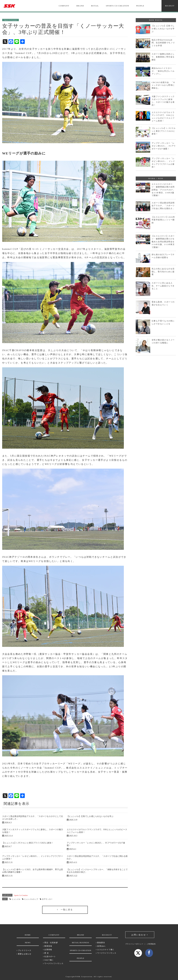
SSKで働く (48, 960)
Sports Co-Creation (21, 895)
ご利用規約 (151, 944)
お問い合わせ (140, 935)
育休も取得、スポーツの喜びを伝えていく (163, 303)
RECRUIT (170, 6)
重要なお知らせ (24, 954)
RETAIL (95, 6)
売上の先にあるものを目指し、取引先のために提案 (163, 272)
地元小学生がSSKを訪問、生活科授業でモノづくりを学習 (163, 43)
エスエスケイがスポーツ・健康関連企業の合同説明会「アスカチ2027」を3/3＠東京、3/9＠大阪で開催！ (163, 190)
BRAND (80, 6)
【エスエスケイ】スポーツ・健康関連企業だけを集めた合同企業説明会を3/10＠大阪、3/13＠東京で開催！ (163, 242)
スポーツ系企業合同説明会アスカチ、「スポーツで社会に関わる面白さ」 (163, 206)
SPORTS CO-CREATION (117, 6)
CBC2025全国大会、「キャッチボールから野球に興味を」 (163, 85)
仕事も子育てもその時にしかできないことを (163, 322)
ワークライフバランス (53, 963)
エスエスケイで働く (105, 950)
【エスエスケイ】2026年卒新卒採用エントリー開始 (163, 220)
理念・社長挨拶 (50, 943)
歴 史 (46, 953)
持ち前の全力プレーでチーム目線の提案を (163, 256)
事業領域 (48, 946)
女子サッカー (47, 899)
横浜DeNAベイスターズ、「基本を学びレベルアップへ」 (163, 71)
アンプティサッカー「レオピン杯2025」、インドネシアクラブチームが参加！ (163, 163)
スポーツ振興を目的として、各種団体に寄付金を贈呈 (163, 57)
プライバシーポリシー (134, 944)
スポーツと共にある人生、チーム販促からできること (163, 286)
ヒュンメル (16, 899)
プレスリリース (24, 950)
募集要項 (100, 943)
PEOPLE (140, 6)
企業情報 (48, 950)
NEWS (28, 943)
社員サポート (49, 957)
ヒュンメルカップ (31, 899)
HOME (28, 935)
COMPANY (64, 6)
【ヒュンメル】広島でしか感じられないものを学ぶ (90, 816)
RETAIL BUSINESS (81, 943)
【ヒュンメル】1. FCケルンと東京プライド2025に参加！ (28, 843)
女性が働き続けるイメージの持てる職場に (163, 341)
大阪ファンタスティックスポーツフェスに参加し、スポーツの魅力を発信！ (163, 101)
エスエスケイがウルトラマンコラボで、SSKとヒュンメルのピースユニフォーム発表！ (163, 117)
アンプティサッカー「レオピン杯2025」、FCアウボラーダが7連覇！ (164, 146)
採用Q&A (101, 946)
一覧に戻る (65, 910)
